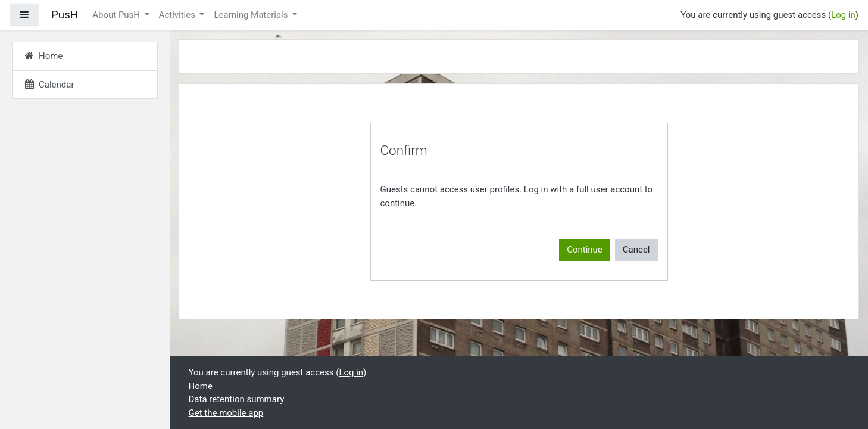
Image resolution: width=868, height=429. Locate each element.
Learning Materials (252, 15)
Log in (843, 15)
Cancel (636, 250)
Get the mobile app (226, 413)
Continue (585, 250)
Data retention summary (237, 399)
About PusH (117, 15)
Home (201, 386)
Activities (178, 15)
